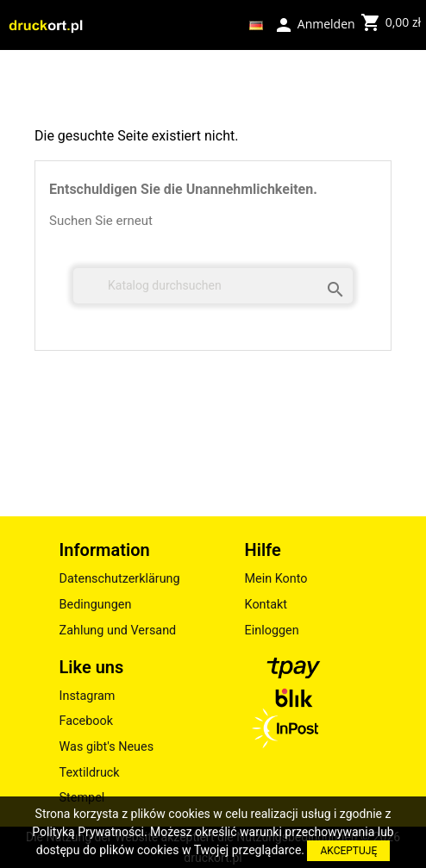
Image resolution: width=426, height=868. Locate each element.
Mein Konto (276, 579)
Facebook (87, 721)
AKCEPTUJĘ (348, 851)
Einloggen (272, 631)
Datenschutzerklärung (120, 579)
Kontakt (266, 605)
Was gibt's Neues (107, 747)
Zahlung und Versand (118, 631)
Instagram (88, 696)
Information (105, 550)
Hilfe (263, 550)
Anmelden (314, 23)
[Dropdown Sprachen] (256, 25)
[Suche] (213, 286)
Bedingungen (96, 605)
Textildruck (90, 773)
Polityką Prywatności (88, 832)
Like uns (92, 667)
